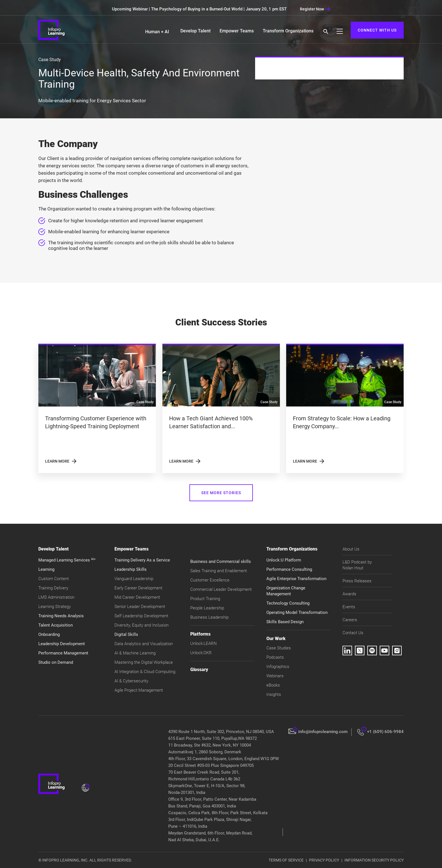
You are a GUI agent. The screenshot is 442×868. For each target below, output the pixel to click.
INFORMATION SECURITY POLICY (374, 860)
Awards (349, 594)
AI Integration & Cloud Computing (145, 672)
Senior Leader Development (140, 607)
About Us (351, 549)
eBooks (273, 685)
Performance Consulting (289, 569)
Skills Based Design (285, 622)
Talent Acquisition (56, 625)
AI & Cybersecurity (131, 681)
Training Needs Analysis (61, 616)
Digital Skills (126, 634)
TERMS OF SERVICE (286, 860)
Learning (46, 569)
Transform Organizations (288, 31)
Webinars (275, 676)
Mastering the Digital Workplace (144, 662)
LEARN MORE (61, 461)
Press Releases (357, 581)
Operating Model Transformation (297, 612)
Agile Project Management (139, 690)
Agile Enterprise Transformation (296, 579)
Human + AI (157, 32)
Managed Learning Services (67, 560)
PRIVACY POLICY (324, 860)
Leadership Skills (131, 569)
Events (349, 607)
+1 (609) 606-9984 (385, 732)
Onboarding (49, 634)
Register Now (315, 9)
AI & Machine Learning (135, 653)
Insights (274, 694)
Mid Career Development (137, 597)
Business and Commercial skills (221, 561)
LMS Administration (56, 597)
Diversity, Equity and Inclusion (142, 625)
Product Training (205, 599)
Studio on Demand (56, 662)
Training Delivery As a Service (142, 560)
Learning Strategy (55, 607)
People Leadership (207, 608)
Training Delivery (53, 588)
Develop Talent (195, 31)
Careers (350, 620)
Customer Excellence (210, 580)
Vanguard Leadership (134, 579)
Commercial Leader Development (221, 589)
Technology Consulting (288, 603)
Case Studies (279, 648)
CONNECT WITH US (377, 30)
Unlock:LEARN (204, 643)
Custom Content (54, 579)
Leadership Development (62, 644)
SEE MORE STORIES (221, 493)
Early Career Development (138, 588)
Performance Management (63, 653)
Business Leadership (209, 617)
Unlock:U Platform (284, 560)
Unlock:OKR (201, 653)
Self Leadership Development (141, 616)
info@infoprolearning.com (323, 732)
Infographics (278, 667)
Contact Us (353, 633)
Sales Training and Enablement (219, 571)
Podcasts (275, 657)
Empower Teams (237, 31)
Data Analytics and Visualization (144, 644)
